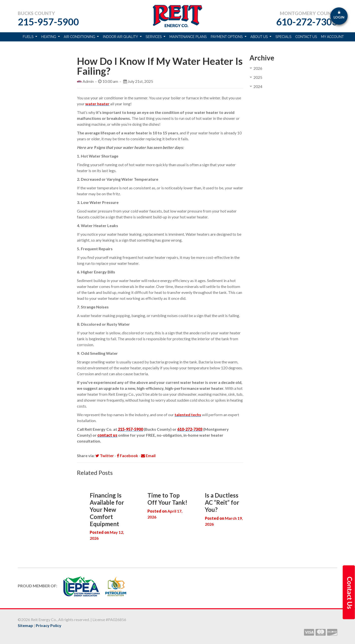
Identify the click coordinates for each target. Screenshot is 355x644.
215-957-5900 (48, 22)
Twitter (105, 456)
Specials (283, 37)
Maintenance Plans (188, 37)
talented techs (188, 415)
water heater (97, 104)
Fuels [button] (29, 37)
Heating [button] (49, 37)
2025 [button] (258, 77)
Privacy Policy (49, 625)
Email (148, 456)
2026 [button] (258, 68)
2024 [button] (258, 86)
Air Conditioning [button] (80, 37)
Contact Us (306, 37)
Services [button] (154, 37)
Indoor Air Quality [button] (121, 37)
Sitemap (25, 625)
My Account (332, 37)
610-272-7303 (307, 22)
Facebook (127, 456)
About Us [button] (260, 37)
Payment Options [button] (227, 37)
